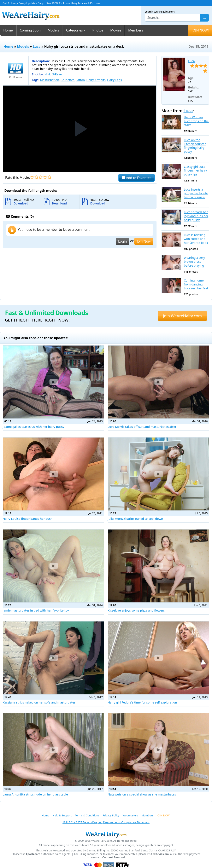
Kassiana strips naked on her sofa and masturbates (39, 702)
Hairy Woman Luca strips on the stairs (196, 121)
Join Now (144, 241)
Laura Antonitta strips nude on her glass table (35, 794)
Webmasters (130, 815)
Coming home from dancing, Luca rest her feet (196, 284)
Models (53, 30)
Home (8, 30)
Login (123, 241)
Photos (98, 30)
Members (136, 30)
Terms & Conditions (87, 815)
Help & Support (62, 815)
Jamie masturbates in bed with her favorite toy (36, 610)
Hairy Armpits (96, 80)
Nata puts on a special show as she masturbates (142, 794)
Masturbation (50, 80)
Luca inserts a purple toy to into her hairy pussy (196, 193)
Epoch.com (33, 854)
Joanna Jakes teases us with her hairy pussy (33, 427)
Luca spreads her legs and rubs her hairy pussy (196, 216)
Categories (74, 30)
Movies (116, 30)
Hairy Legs (115, 80)
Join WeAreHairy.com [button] (182, 316)
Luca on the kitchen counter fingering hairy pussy (195, 146)
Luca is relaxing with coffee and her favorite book (196, 239)
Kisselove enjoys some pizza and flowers (136, 610)
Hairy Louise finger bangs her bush (28, 519)
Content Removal (114, 857)
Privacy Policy (111, 815)
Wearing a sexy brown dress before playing (194, 262)
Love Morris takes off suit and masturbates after (142, 427)
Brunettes (68, 80)
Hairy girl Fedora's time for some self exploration (142, 702)
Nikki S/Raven (54, 74)
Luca (37, 46)
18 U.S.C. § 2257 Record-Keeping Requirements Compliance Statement (106, 822)
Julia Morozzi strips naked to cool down (135, 519)
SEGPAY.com (161, 854)
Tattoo (80, 80)
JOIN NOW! (200, 30)
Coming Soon (30, 30)
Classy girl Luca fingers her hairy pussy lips (195, 171)
